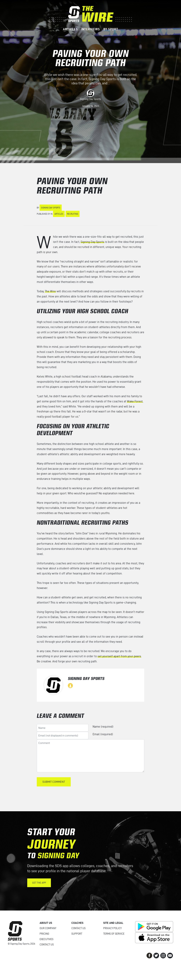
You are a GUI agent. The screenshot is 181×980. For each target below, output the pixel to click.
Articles (59, 214)
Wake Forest (135, 401)
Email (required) (103, 734)
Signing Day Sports (90, 99)
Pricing (44, 934)
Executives (46, 939)
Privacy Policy (112, 928)
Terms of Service (114, 934)
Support (77, 934)
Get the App (39, 883)
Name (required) (103, 727)
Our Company (48, 928)
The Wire (50, 291)
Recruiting (73, 214)
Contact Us (47, 945)
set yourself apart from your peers (119, 656)
